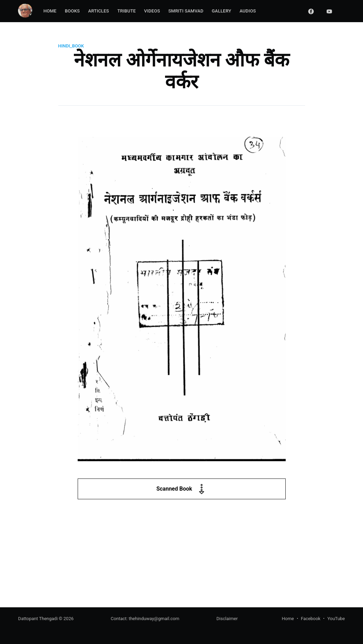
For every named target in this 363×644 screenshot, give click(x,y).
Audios (248, 11)
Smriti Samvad (186, 11)
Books (72, 11)
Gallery (222, 11)
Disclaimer (227, 619)
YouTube (336, 619)
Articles (98, 11)
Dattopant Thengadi (38, 619)
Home (50, 11)
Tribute (126, 11)
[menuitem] (50, 11)
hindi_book (71, 46)
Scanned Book (181, 489)
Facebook (311, 619)
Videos (152, 11)
